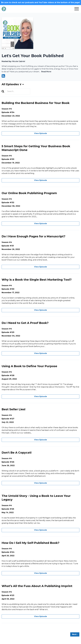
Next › (75, 634)
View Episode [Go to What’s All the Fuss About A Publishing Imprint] (41, 616)
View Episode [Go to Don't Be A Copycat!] (41, 483)
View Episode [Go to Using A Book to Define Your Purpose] (41, 396)
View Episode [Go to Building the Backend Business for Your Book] (41, 133)
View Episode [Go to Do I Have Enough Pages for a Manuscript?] (41, 267)
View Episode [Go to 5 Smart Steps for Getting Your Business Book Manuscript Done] (41, 180)
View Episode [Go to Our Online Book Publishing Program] (41, 224)
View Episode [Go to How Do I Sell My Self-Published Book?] (41, 573)
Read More (46, 72)
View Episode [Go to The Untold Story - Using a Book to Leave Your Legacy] (41, 530)
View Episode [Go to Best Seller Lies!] (41, 440)
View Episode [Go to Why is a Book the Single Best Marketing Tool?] (41, 310)
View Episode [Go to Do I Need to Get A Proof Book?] (41, 353)
